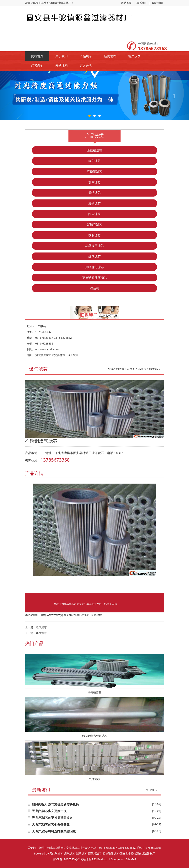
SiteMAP (131, 859)
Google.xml (118, 859)
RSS (94, 859)
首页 (130, 369)
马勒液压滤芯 (94, 246)
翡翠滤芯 (94, 182)
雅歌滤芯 (94, 203)
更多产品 (86, 66)
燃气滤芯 (94, 256)
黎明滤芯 (94, 235)
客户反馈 (134, 56)
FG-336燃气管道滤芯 (94, 736)
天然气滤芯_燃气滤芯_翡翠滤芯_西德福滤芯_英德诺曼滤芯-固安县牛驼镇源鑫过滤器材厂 (102, 853)
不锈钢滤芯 (94, 171)
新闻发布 (110, 56)
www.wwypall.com (47, 349)
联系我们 (142, 3)
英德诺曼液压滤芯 (94, 278)
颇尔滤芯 (94, 161)
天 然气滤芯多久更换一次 (49, 811)
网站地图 (158, 3)
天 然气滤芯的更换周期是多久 (52, 818)
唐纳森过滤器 (94, 267)
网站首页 (126, 3)
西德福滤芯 (94, 150)
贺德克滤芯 (94, 225)
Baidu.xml (104, 859)
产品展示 (86, 56)
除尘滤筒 (94, 214)
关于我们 (62, 56)
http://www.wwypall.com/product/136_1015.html (72, 615)
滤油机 (94, 288)
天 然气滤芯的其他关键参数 (51, 824)
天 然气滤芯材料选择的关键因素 (54, 831)
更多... (153, 790)
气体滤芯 (94, 779)
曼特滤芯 (94, 193)
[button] (14, 95)
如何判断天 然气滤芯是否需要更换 (55, 804)
